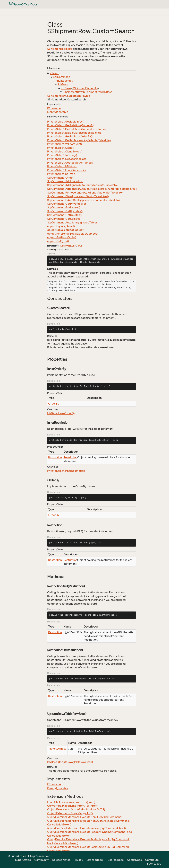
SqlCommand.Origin (60, 178)
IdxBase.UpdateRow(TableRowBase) (70, 762)
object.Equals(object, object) (66, 230)
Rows (79, 246)
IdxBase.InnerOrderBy (61, 413)
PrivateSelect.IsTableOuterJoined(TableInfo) (75, 133)
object (55, 73)
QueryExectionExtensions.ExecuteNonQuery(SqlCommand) (85, 817)
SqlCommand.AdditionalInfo (65, 181)
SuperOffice (65, 246)
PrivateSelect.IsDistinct (62, 166)
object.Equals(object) (61, 226)
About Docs (134, 860)
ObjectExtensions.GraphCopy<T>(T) (70, 813)
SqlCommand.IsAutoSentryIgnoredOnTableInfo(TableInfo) (83, 200)
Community (42, 860)
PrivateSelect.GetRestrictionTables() (70, 163)
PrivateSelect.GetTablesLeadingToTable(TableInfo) (79, 140)
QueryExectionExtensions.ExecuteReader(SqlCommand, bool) (86, 828)
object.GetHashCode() (62, 237)
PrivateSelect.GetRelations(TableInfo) (71, 125)
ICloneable (54, 108)
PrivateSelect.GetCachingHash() (68, 159)
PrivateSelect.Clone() (61, 148)
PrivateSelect (64, 81)
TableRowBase (57, 749)
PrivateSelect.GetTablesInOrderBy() (70, 136)
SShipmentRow (73, 92)
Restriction (55, 457)
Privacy (78, 860)
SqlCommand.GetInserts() (64, 207)
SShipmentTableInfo (60, 49)
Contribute (152, 860)
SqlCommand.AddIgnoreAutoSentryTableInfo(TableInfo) (82, 185)
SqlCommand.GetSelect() (64, 219)
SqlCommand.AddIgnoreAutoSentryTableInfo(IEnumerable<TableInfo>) (92, 189)
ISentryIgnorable (58, 112)
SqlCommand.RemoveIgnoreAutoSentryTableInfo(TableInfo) (85, 193)
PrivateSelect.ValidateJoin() (64, 144)
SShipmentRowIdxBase (98, 92)
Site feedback (95, 860)
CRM (74, 246)
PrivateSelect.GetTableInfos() (66, 122)
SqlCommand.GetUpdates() (65, 211)
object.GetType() (58, 241)
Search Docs (116, 860)
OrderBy (54, 404)
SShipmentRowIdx (78, 96)
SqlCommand (62, 77)
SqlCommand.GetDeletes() (64, 215)
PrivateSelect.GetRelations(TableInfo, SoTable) (76, 129)
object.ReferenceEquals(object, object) (72, 234)
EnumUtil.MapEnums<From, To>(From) (71, 802)
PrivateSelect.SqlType (61, 174)
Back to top (154, 864)
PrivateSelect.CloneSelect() (65, 151)
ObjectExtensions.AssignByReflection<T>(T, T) (76, 809)
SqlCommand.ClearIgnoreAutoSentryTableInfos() (78, 196)
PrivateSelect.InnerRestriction (66, 471)
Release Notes (61, 860)
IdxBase (63, 84)
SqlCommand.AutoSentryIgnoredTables (72, 222)
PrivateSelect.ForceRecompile (67, 170)
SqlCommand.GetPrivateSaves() (68, 204)
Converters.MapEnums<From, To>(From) (73, 806)
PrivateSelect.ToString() (62, 155)
